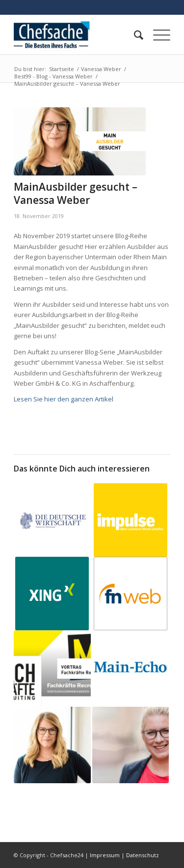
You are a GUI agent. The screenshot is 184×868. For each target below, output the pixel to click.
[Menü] (157, 35)
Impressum (105, 855)
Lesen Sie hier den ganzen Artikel (64, 399)
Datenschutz (143, 855)
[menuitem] (134, 35)
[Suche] (134, 35)
